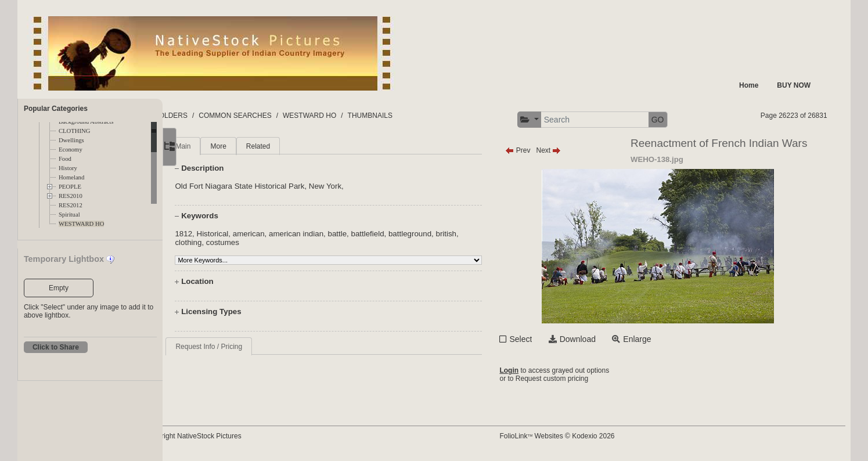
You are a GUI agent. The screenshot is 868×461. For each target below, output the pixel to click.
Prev (540, 150)
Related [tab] (292, 146)
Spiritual (69, 215)
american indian (330, 234)
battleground (444, 234)
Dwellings (71, 140)
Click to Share (56, 347)
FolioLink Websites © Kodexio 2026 (579, 436)
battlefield (402, 234)
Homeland (71, 177)
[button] (551, 120)
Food (65, 159)
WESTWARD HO (81, 224)
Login (531, 370)
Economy (71, 150)
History (68, 168)
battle (372, 234)
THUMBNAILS (416, 116)
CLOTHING (74, 131)
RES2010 (71, 196)
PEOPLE (70, 187)
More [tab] (253, 146)
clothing (223, 242)
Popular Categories (56, 109)
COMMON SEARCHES (281, 116)
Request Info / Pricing (244, 347)
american (283, 234)
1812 (218, 234)
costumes (257, 242)
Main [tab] (218, 146)
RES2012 (71, 205)
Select (543, 339)
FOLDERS (217, 116)
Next (570, 150)
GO (679, 120)
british (481, 234)
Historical (247, 234)
